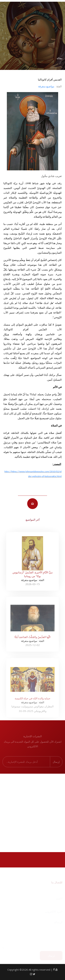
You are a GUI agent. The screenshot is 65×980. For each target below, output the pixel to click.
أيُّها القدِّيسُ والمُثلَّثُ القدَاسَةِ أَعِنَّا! (32, 639)
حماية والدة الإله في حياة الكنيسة (32, 701)
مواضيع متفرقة (46, 86)
